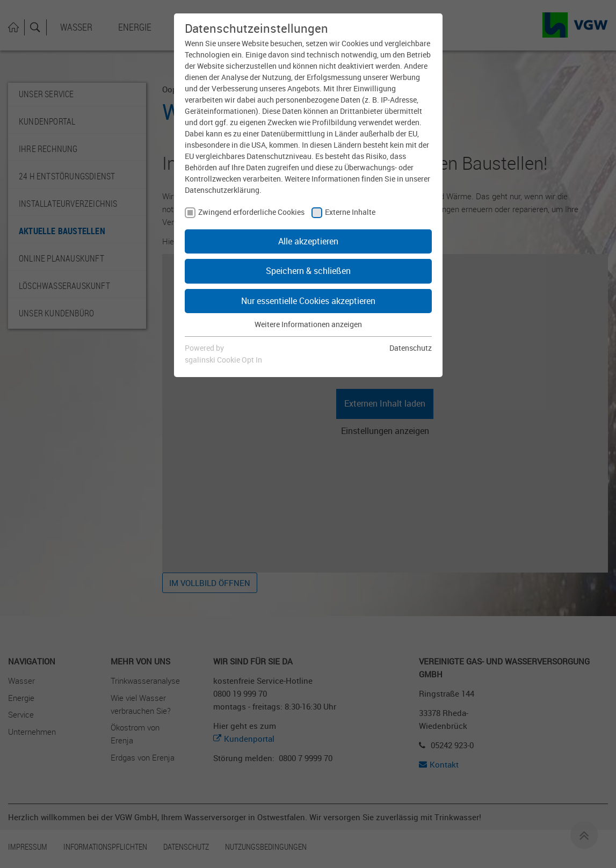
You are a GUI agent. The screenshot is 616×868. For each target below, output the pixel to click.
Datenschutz (411, 348)
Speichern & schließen (308, 271)
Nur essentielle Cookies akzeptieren (308, 301)
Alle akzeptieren (308, 241)
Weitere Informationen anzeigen (308, 324)
